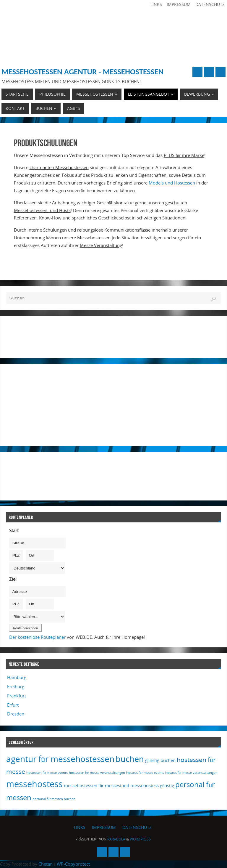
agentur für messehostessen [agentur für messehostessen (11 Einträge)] (60, 759)
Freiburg (16, 686)
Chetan (46, 864)
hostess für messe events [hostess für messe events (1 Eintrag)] (145, 773)
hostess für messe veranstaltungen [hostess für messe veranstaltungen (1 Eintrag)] (191, 773)
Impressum (179, 4)
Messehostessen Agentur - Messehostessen (82, 72)
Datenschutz (210, 4)
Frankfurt (17, 696)
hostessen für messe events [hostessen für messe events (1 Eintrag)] (47, 773)
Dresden (16, 714)
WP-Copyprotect (73, 864)
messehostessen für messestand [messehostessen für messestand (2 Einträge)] (97, 785)
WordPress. (141, 839)
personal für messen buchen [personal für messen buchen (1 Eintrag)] (54, 799)
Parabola (116, 839)
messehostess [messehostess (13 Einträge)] (34, 784)
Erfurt (13, 705)
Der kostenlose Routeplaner (37, 637)
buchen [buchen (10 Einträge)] (130, 759)
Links (156, 4)
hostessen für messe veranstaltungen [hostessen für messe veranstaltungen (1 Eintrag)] (97, 773)
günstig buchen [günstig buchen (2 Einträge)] (160, 760)
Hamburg (17, 677)
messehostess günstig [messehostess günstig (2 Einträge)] (152, 785)
